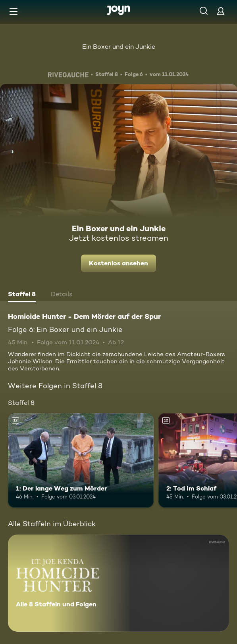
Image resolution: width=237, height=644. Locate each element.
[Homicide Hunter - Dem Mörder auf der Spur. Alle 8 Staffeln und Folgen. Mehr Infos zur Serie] (118, 583)
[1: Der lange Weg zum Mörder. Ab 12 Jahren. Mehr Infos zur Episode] (81, 461)
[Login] (221, 11)
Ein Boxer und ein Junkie (119, 47)
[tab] (22, 295)
